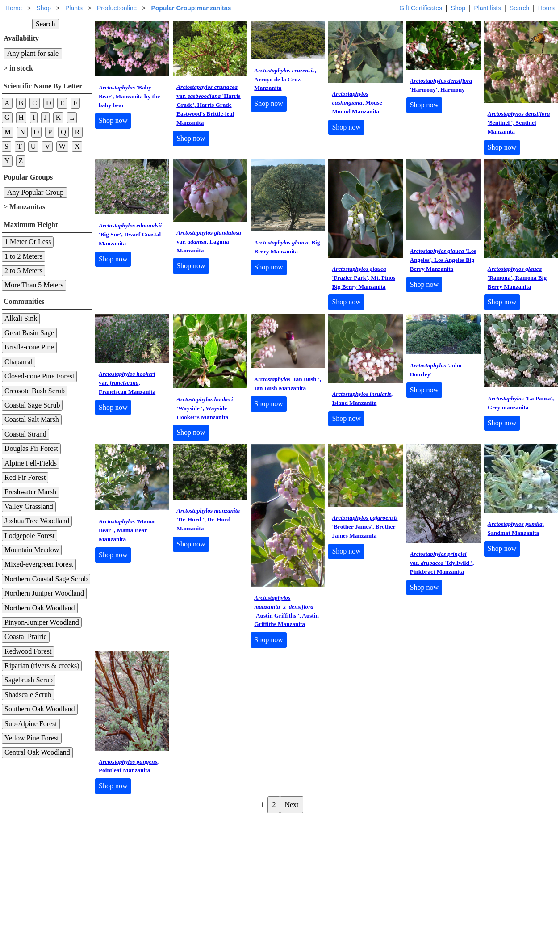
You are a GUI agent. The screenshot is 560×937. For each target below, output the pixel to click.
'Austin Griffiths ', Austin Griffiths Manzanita (286, 611)
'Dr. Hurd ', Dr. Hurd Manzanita (208, 519)
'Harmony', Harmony (441, 85)
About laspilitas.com (426, 862)
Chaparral (19, 362)
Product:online (117, 8)
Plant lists (488, 8)
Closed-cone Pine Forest (39, 376)
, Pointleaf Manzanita (129, 766)
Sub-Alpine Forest (31, 724)
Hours (546, 8)
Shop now (113, 120)
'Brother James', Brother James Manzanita (365, 527)
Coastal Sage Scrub (32, 405)
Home (14, 8)
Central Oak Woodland (37, 752)
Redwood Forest (28, 651)
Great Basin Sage (29, 333)
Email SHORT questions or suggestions (226, 908)
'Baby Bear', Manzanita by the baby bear (129, 96)
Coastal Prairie (26, 637)
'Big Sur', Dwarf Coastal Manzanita (130, 234)
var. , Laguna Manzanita (209, 242)
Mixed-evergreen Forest (39, 564)
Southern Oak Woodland (40, 709)
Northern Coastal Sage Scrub (46, 579)
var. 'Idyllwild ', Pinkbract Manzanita (442, 563)
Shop (458, 8)
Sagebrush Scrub (29, 680)
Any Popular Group (35, 192)
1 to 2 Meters (23, 256)
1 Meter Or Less (28, 242)
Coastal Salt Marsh (32, 419)
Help (289, 834)
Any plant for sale (33, 53)
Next (291, 805)
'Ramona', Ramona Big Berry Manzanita (517, 278)
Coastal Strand (25, 434)
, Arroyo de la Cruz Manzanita (285, 79)
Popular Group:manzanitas (191, 8)
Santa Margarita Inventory (434, 834)
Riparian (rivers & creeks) (42, 666)
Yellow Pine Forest (32, 738)
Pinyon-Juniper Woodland (42, 622)
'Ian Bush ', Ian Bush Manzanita (288, 384)
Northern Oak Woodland (40, 608)
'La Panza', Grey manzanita (521, 403)
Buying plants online (311, 848)
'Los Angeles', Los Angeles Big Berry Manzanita (443, 260)
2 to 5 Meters (23, 271)
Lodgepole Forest (29, 536)
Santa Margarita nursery (430, 848)
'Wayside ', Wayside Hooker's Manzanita (205, 408)
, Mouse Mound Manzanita (357, 103)
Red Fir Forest (25, 477)
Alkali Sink (21, 318)
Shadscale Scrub (28, 695)
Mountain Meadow (32, 550)
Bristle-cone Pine (29, 347)
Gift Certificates (421, 8)
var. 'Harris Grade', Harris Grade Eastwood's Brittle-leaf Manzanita (209, 105)
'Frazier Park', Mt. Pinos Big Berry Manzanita (364, 278)
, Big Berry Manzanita (287, 247)
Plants (74, 8)
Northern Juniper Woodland (44, 593)
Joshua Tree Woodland (37, 521)
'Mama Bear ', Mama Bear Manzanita (127, 530)
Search (519, 8)
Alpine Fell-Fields (31, 463)
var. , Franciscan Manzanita (127, 383)
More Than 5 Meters (34, 285)
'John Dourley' (436, 370)
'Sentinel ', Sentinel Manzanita (519, 123)
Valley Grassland (29, 506)
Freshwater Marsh (30, 492)
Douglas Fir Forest (31, 448)
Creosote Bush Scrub (35, 391)
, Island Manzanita (362, 398)
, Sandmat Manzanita (516, 528)
